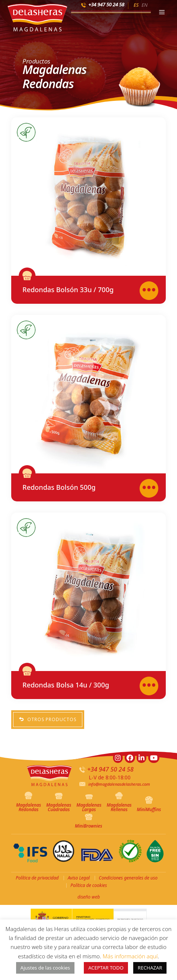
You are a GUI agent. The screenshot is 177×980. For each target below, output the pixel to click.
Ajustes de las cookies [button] (45, 968)
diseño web (89, 897)
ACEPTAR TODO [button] (106, 968)
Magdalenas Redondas (29, 802)
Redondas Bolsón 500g (59, 487)
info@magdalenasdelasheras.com (119, 784)
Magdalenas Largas (89, 803)
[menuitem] (136, 4)
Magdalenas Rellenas (119, 802)
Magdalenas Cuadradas (59, 803)
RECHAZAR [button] (150, 968)
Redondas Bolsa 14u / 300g (66, 685)
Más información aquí (130, 956)
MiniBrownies (88, 821)
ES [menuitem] (136, 5)
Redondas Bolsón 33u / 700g (68, 290)
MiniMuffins (149, 804)
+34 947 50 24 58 (106, 4)
